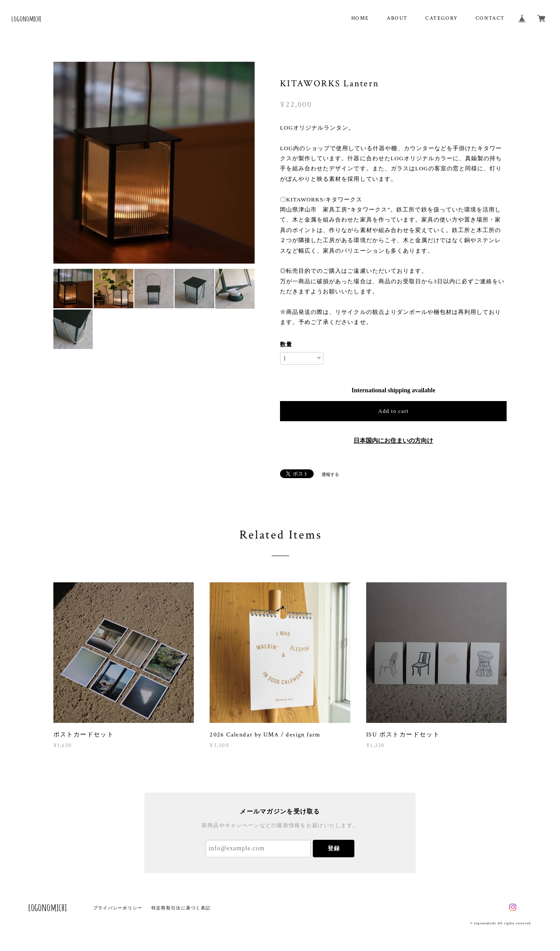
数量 (286, 344)
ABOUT (397, 18)
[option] (154, 163)
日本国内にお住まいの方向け (393, 441)
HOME (360, 18)
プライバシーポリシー (118, 908)
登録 (334, 848)
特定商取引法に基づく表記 (181, 908)
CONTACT (490, 18)
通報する (330, 474)
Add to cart (393, 411)
